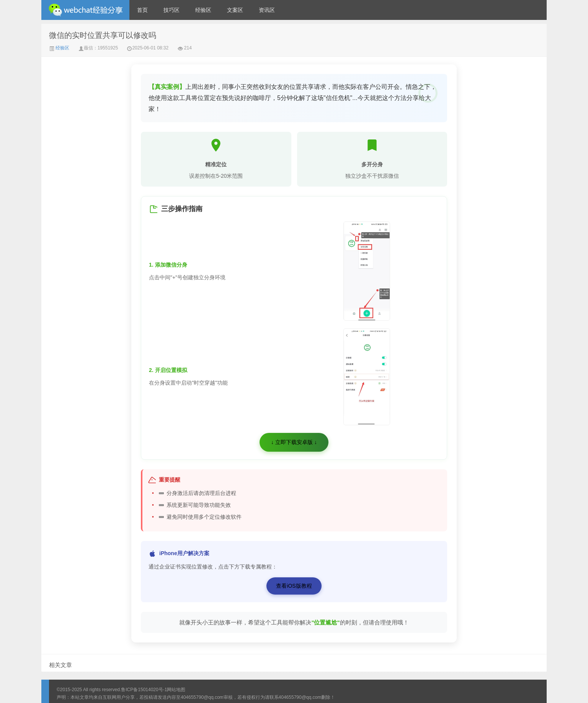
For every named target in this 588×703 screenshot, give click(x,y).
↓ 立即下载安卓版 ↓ (294, 442)
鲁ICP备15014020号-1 (144, 690)
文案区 (235, 10)
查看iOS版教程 (294, 586)
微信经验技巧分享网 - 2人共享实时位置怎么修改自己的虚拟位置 (85, 10)
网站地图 (176, 690)
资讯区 (267, 10)
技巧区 (171, 10)
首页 (142, 10)
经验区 (203, 10)
